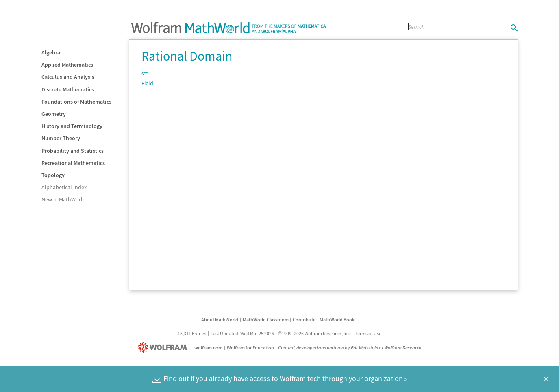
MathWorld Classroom (266, 319)
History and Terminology (72, 126)
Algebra (51, 52)
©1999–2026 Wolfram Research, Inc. (314, 333)
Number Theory (61, 138)
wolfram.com (208, 348)
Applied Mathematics (67, 65)
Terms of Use (368, 333)
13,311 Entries (192, 333)
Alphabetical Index (64, 187)
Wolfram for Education (250, 348)
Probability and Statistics (73, 151)
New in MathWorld (64, 199)
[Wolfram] (164, 348)
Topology (53, 175)
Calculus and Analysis (68, 77)
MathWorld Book (337, 319)
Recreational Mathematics (73, 163)
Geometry (54, 114)
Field (147, 83)
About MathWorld (220, 319)
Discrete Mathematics (68, 89)
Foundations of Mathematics (76, 102)
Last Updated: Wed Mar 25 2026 (242, 333)
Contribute (304, 319)
